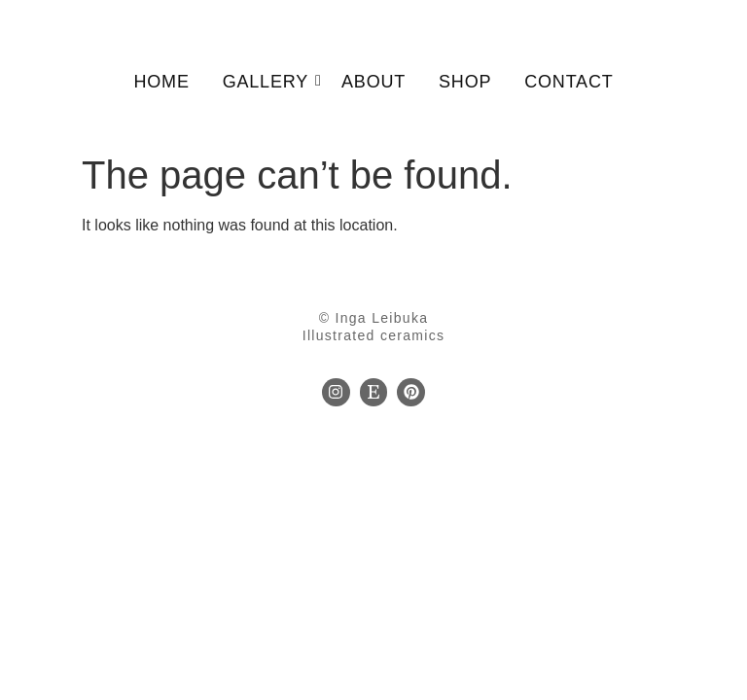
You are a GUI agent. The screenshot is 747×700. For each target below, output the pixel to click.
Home (161, 82)
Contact (569, 82)
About (373, 82)
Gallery (269, 82)
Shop (465, 82)
